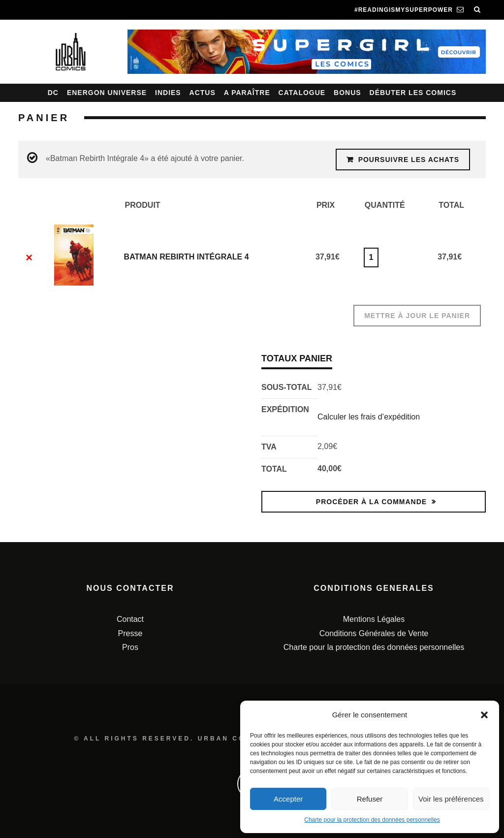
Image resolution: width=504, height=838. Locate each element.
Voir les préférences (451, 799)
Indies (168, 93)
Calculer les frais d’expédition (369, 417)
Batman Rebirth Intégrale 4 (187, 257)
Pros (130, 647)
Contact (130, 619)
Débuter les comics (413, 93)
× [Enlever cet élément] (29, 258)
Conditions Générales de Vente (374, 633)
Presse (130, 633)
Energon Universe (107, 93)
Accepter (288, 799)
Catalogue (302, 93)
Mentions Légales (374, 619)
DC (53, 93)
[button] (484, 715)
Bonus (347, 93)
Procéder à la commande (371, 502)
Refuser (370, 799)
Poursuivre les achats (409, 160)
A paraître (247, 93)
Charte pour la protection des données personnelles (372, 820)
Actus (203, 93)
